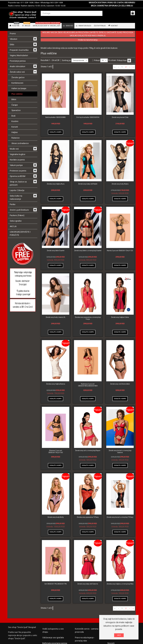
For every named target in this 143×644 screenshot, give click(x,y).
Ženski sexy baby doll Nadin (88, 184)
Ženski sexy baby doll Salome (88, 584)
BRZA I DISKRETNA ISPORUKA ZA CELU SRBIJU (112, 6)
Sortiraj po (66, 60)
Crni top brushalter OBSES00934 (88, 117)
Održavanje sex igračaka (53, 638)
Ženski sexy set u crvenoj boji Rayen (88, 450)
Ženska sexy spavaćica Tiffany (88, 517)
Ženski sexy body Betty (56, 517)
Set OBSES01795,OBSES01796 (56, 584)
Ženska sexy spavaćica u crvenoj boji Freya (88, 318)
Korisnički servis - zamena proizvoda (87, 630)
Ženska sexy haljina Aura (56, 184)
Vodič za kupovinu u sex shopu (53, 630)
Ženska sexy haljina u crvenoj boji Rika (120, 584)
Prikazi (97, 60)
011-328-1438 (27, 3)
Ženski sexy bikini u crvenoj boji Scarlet (88, 251)
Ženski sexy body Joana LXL (56, 317)
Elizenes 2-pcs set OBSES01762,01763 (56, 451)
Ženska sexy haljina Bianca (56, 384)
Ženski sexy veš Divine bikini (120, 384)
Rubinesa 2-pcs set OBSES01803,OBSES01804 (88, 385)
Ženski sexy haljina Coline (120, 317)
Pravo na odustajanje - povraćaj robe (85, 639)
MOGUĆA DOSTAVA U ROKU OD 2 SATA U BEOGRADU (112, 3)
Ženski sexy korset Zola (120, 117)
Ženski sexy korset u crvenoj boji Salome (120, 451)
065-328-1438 (57, 3)
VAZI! (119, 635)
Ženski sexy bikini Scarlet (56, 251)
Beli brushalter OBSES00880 (56, 117)
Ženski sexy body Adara (120, 184)
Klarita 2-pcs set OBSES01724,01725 (120, 251)
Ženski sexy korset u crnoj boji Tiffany (120, 517)
